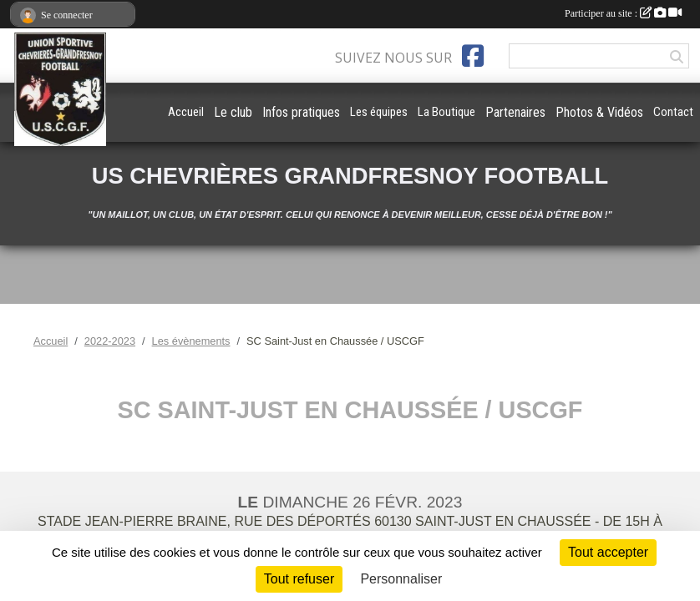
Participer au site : (623, 13)
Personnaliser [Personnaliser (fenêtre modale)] (401, 579)
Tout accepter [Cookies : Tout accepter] (608, 552)
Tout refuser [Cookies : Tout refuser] (299, 579)
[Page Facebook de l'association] (473, 56)
